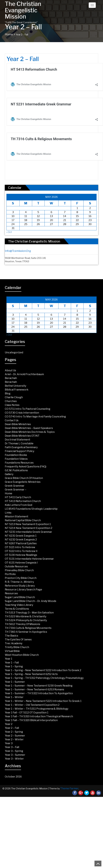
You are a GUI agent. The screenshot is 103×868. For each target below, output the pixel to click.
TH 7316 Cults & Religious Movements (28, 628)
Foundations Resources (19, 463)
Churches (11, 401)
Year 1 (9, 659)
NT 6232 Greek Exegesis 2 (21, 540)
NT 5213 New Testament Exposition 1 (28, 524)
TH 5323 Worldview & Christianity (26, 616)
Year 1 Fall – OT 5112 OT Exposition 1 (27, 713)
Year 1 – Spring (14, 666)
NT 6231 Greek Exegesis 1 (21, 536)
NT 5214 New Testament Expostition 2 (29, 528)
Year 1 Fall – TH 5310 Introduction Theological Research (39, 716)
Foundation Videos (16, 459)
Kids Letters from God (18, 505)
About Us (10, 370)
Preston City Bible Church (21, 578)
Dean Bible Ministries (18, 424)
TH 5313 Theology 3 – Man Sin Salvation (29, 613)
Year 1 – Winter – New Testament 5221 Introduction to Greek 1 (43, 701)
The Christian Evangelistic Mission (23, 10)
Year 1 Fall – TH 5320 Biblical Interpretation (31, 720)
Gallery (9, 474)
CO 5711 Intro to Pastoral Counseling (28, 409)
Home (9, 34)
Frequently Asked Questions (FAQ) (26, 467)
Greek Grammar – (16, 490)
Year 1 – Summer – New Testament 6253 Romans (34, 689)
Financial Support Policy (20, 451)
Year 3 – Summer (15, 755)
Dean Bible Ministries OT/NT (22, 436)
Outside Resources (16, 566)
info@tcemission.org (18, 251)
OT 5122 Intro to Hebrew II (21, 551)
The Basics (11, 636)
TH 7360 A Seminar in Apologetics (26, 632)
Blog (8, 393)
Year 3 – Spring (14, 751)
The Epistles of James (18, 640)
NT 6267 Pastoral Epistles (21, 543)
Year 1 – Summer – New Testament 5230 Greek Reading (39, 686)
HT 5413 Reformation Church (23, 501)
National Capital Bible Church (23, 520)
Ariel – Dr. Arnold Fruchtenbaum (24, 374)
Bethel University (16, 386)
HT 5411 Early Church (18, 497)
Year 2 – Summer (15, 736)
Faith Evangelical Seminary (21, 447)
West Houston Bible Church (22, 655)
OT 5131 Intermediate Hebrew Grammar (29, 559)
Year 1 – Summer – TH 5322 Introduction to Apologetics (39, 693)
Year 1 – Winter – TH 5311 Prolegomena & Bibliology (37, 709)
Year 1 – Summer (15, 682)
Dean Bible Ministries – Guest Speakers (29, 428)
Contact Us (12, 420)
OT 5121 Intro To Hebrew (20, 547)
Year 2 (9, 724)
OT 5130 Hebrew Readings (21, 555)
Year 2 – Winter (14, 739)
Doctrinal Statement (18, 440)
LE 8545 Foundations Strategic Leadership (31, 509)
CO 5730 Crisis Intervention (22, 413)
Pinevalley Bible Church (19, 570)
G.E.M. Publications (16, 470)
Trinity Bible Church (17, 647)
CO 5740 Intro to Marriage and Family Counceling (35, 417)
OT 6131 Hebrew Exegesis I (21, 563)
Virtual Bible (12, 651)
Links (8, 513)
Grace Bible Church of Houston (24, 478)
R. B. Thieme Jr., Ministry (19, 582)
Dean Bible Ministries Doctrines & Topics (30, 432)
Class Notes (12, 405)
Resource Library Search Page (23, 590)
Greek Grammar (15, 486)
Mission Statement (17, 516)
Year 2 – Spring (14, 732)
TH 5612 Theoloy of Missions (22, 624)
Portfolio (10, 574)
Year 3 (9, 743)
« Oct (9, 232)
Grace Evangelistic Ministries (23, 482)
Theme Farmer (69, 788)
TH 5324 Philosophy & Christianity (26, 620)
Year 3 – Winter (14, 759)
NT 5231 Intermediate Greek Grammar (28, 532)
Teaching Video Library (19, 605)
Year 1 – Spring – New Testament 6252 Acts (31, 674)
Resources (11, 593)
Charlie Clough (14, 397)
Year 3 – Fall (12, 747)
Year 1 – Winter (14, 697)
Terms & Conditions (17, 609)
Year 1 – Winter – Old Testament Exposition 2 (32, 705)
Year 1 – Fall (12, 663)
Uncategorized (14, 352)
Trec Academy (14, 643)
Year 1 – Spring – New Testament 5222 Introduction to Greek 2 (43, 670)
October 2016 (13, 777)
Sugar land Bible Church (20, 597)
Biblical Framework (17, 390)
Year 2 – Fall (12, 728)
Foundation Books (16, 455)
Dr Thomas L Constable (19, 443)
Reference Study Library (20, 586)
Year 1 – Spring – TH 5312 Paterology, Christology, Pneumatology (44, 678)
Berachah (11, 378)
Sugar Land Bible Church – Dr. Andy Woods (31, 601)
